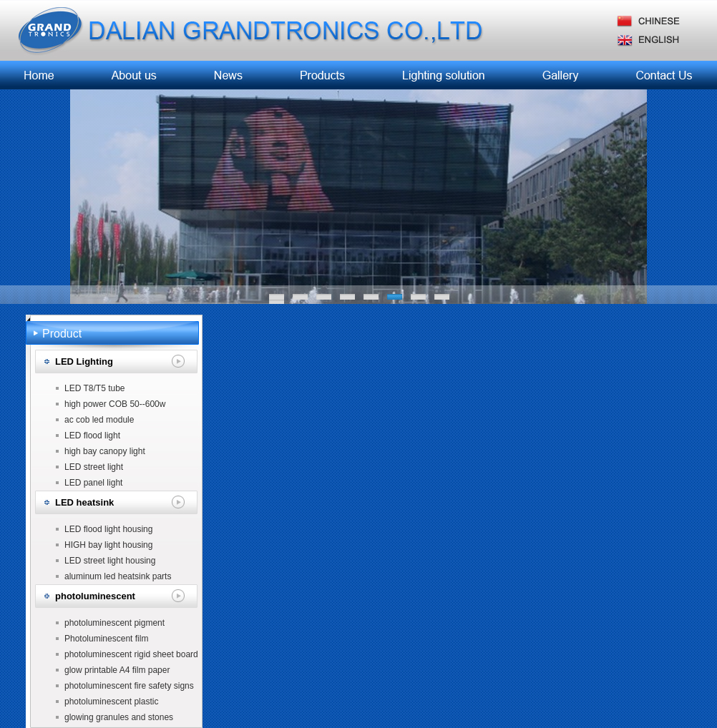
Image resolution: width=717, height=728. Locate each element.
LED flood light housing (108, 529)
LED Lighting (84, 361)
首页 (40, 75)
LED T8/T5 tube (95, 388)
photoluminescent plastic (111, 702)
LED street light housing (110, 561)
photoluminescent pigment (114, 623)
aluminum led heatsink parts (118, 576)
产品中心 (316, 75)
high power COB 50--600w (115, 404)
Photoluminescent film (106, 639)
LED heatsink (84, 502)
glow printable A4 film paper (117, 670)
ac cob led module (99, 420)
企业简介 (135, 75)
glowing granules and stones (119, 717)
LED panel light (93, 483)
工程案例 (561, 75)
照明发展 (444, 75)
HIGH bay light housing (108, 545)
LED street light (94, 467)
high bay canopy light (105, 451)
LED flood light (92, 436)
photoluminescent (95, 596)
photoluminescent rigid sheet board (131, 654)
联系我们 (662, 75)
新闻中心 (225, 75)
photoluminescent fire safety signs (129, 686)
